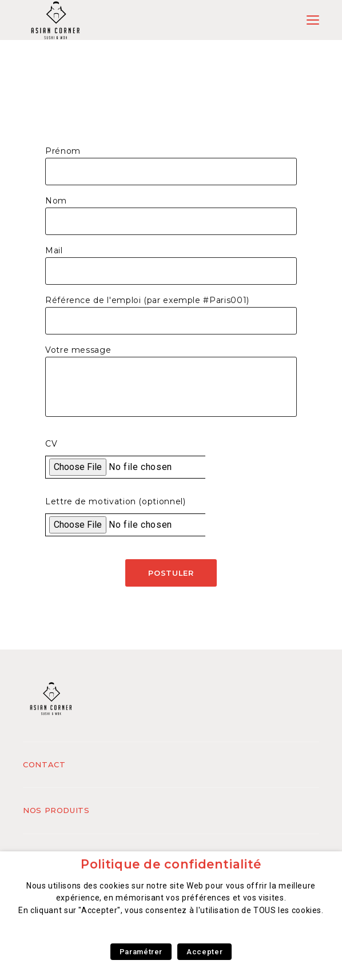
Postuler (171, 573)
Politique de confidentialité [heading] (171, 864)
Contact (44, 764)
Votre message (78, 350)
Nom (56, 201)
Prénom (63, 151)
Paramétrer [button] (141, 952)
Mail (54, 250)
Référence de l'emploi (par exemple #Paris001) (147, 300)
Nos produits (56, 810)
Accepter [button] (204, 952)
